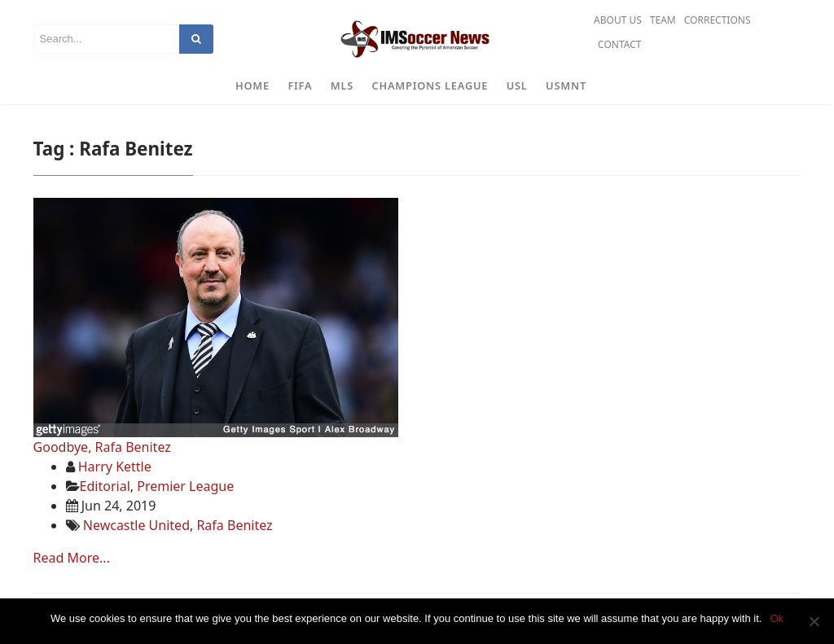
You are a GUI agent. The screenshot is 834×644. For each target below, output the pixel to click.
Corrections (718, 20)
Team (663, 20)
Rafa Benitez (234, 525)
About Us (618, 20)
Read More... (72, 558)
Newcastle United (136, 525)
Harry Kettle (115, 467)
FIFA (300, 85)
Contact (619, 44)
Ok (777, 618)
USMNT (566, 85)
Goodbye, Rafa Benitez (102, 447)
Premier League (185, 486)
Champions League (430, 85)
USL (517, 85)
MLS (342, 85)
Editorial (105, 486)
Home (252, 85)
